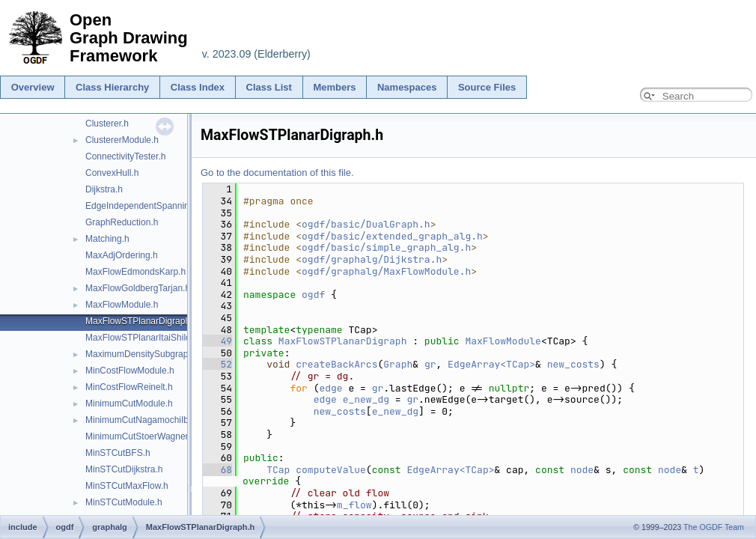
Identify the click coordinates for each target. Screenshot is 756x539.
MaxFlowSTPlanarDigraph (343, 341)
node (582, 470)
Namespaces (407, 87)
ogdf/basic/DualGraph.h (366, 224)
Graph (398, 364)
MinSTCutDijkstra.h (124, 469)
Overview (33, 87)
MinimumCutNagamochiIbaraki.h (150, 420)
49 (217, 341)
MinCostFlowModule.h (130, 371)
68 (217, 470)
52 (217, 364)
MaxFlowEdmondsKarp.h (135, 272)
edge (330, 388)
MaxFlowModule (503, 341)
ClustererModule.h (122, 140)
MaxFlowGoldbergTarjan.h (138, 288)
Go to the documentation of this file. (277, 173)
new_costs (573, 364)
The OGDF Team (714, 527)
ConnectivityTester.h (125, 156)
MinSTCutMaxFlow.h (127, 486)
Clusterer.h (107, 124)
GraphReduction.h (122, 222)
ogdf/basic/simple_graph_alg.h (386, 247)
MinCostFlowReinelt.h (129, 387)
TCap (278, 470)
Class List (269, 87)
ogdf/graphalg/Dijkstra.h (372, 259)
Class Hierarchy (112, 87)
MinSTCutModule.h (124, 502)
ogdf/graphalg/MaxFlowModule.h (386, 271)
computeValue (331, 470)
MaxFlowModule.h (122, 305)
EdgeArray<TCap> (491, 364)
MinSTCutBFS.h (118, 453)
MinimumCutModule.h (129, 404)
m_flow (354, 505)
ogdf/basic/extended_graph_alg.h (392, 236)
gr (430, 364)
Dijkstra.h (104, 189)
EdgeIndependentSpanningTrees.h (155, 206)
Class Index (198, 87)
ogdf (313, 295)
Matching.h (107, 239)
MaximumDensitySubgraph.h (143, 354)
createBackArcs (336, 364)
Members (334, 87)
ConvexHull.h (112, 173)
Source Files (487, 87)
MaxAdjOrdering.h (122, 255)
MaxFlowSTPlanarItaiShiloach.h (149, 338)
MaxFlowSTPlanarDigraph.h (141, 321)
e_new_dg (366, 399)
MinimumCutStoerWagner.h (140, 436)
